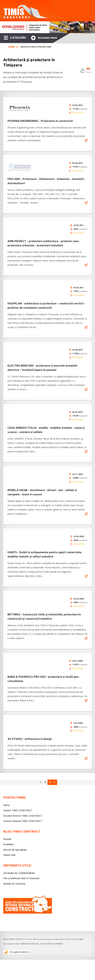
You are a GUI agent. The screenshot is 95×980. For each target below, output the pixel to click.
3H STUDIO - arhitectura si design (30, 719)
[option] (47, 27)
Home (11, 47)
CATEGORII (15, 37)
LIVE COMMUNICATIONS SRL (27, 924)
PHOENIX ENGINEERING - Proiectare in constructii (40, 121)
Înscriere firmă (44, 37)
